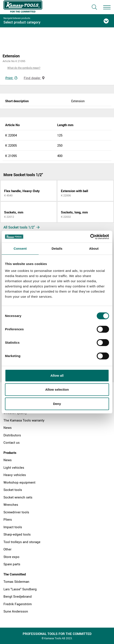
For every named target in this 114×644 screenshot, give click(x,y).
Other (7, 549)
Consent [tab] (20, 248)
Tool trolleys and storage (22, 542)
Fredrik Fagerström (18, 604)
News (8, 428)
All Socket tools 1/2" (21, 227)
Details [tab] (57, 248)
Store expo (11, 557)
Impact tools (13, 527)
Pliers (8, 519)
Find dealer (34, 78)
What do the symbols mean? (24, 68)
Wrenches (11, 505)
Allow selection (57, 389)
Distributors (12, 435)
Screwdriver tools (16, 512)
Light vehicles (14, 467)
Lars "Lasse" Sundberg (20, 589)
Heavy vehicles (15, 475)
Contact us (12, 442)
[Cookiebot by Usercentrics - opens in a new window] (90, 237)
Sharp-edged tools (17, 534)
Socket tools (13, 490)
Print (11, 78)
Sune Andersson (16, 611)
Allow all (57, 375)
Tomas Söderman (16, 581)
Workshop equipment (19, 482)
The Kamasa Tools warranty (24, 420)
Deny (57, 404)
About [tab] (94, 248)
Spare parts (12, 564)
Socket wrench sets (18, 497)
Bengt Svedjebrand (18, 596)
